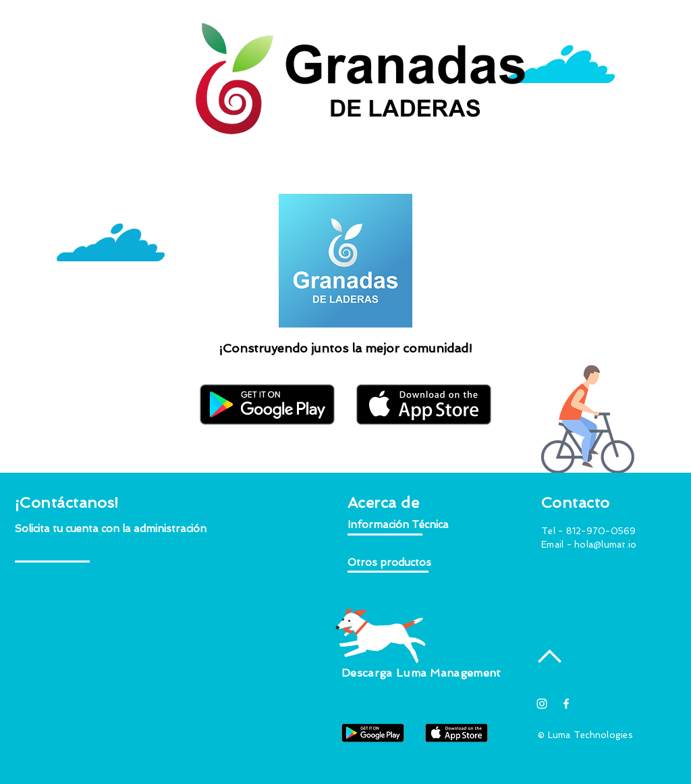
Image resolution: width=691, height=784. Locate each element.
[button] (111, 529)
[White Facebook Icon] (566, 704)
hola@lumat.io (605, 545)
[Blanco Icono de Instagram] (542, 704)
